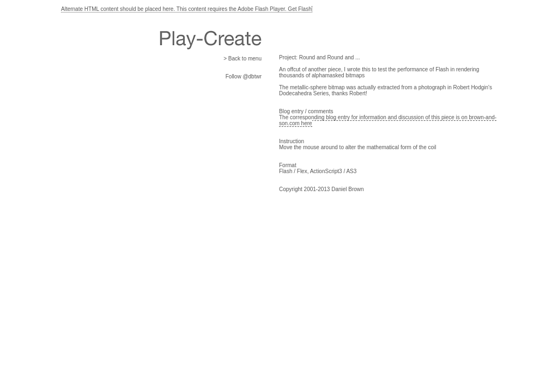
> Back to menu (242, 59)
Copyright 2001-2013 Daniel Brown (322, 189)
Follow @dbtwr (244, 76)
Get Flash (299, 9)
